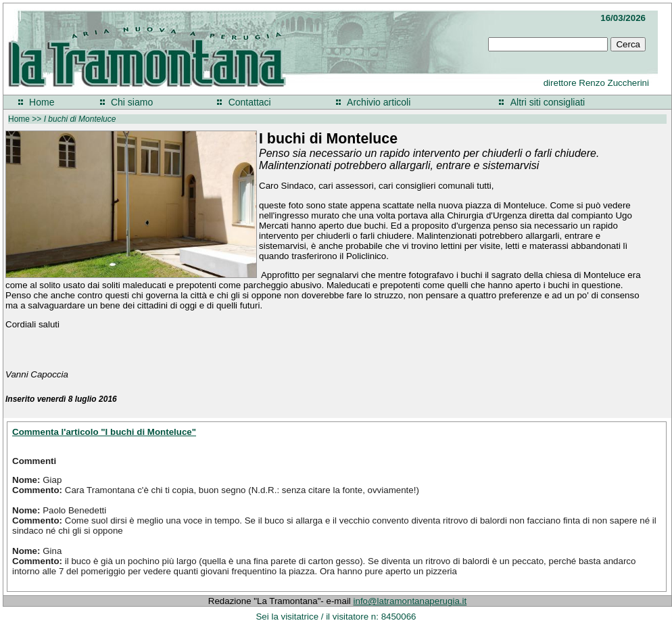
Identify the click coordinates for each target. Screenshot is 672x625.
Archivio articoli (379, 102)
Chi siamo (132, 102)
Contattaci (250, 102)
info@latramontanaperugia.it (410, 601)
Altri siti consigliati (548, 102)
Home (42, 102)
